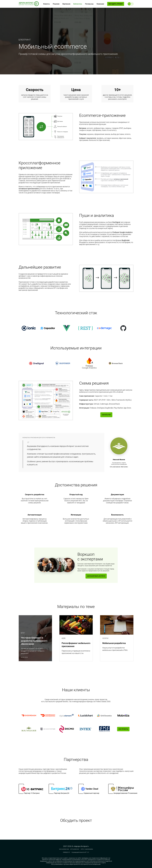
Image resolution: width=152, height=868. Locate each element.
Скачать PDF (106, 415)
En (132, 4)
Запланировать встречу (96, 576)
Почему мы (89, 4)
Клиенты (46, 4)
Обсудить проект (116, 4)
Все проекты (123, 731)
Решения (56, 4)
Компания (100, 4)
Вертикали (66, 4)
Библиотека (78, 4)
